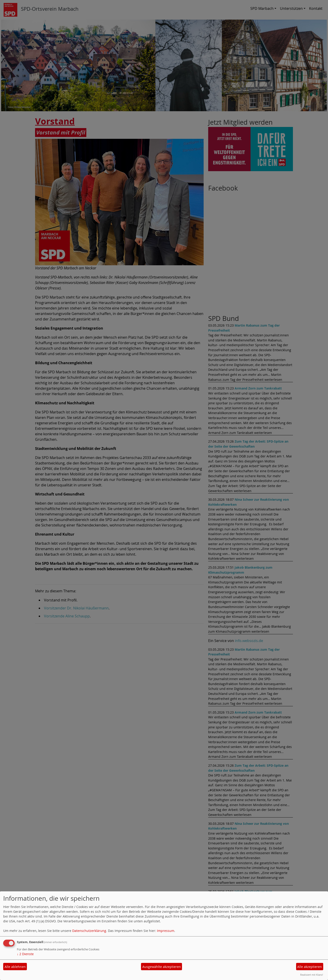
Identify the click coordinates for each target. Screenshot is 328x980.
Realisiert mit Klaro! (312, 975)
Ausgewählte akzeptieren (162, 967)
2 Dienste (25, 954)
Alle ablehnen (15, 967)
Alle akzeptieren (310, 967)
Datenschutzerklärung (89, 931)
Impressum (166, 931)
